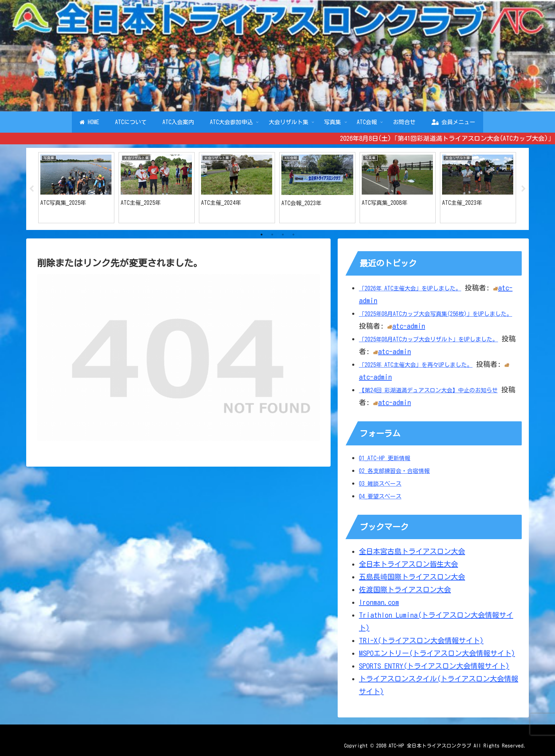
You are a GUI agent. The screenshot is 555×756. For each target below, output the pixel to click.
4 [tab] (293, 235)
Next (523, 189)
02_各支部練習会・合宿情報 (394, 471)
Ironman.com (379, 602)
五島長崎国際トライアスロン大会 (412, 577)
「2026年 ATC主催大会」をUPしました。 (410, 288)
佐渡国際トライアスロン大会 (405, 589)
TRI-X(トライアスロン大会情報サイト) (421, 640)
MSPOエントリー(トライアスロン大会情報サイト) (437, 653)
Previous (32, 189)
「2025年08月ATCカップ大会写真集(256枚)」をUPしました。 (436, 314)
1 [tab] (262, 235)
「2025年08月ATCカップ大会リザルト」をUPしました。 (428, 339)
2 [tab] (272, 235)
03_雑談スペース (380, 484)
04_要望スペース (380, 496)
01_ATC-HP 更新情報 (385, 458)
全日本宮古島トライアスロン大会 (412, 551)
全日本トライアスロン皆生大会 (408, 564)
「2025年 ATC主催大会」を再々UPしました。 (416, 365)
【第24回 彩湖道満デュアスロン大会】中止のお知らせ (428, 390)
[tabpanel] (76, 188)
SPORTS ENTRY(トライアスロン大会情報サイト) (434, 666)
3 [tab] (283, 235)
